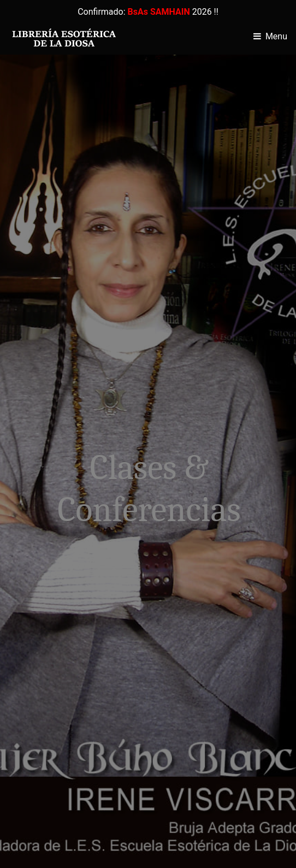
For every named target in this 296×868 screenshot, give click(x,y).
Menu (276, 36)
